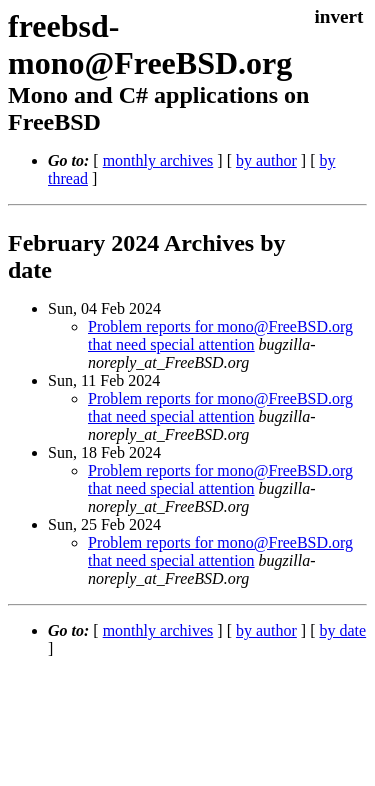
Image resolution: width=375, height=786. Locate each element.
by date (342, 630)
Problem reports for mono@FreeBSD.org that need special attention (220, 335)
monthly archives (158, 160)
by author (266, 160)
